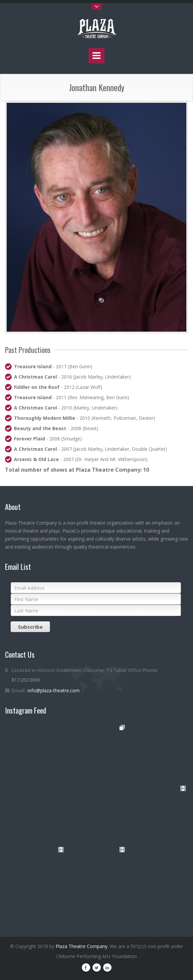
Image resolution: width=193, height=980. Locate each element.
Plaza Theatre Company (82, 946)
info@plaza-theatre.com (54, 690)
